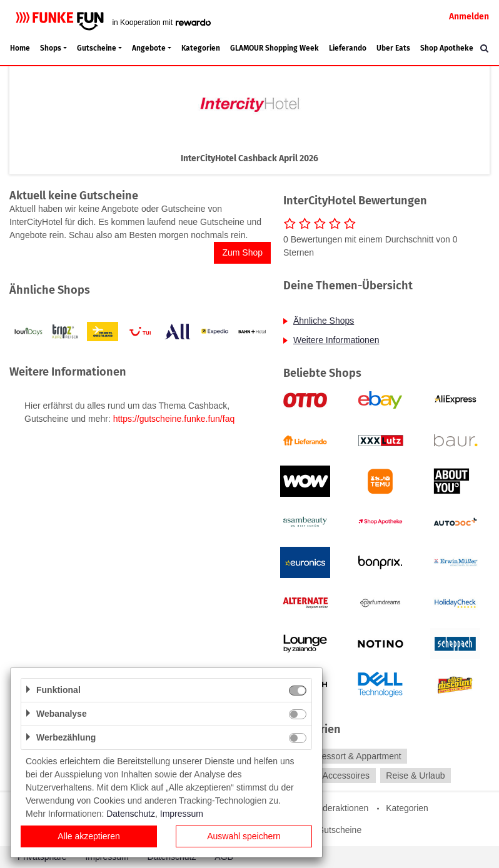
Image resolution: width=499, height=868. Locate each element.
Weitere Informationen (336, 340)
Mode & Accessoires (330, 776)
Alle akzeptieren (89, 836)
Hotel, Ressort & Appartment (345, 756)
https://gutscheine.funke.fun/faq (174, 419)
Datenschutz (131, 814)
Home (20, 48)
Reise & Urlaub (415, 776)
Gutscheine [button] (97, 48)
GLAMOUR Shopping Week (275, 48)
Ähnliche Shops (324, 321)
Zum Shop (242, 252)
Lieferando (348, 48)
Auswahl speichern (244, 836)
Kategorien (201, 48)
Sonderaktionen (338, 808)
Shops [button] (51, 48)
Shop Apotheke (447, 48)
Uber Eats (393, 48)
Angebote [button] (149, 48)
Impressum (182, 814)
